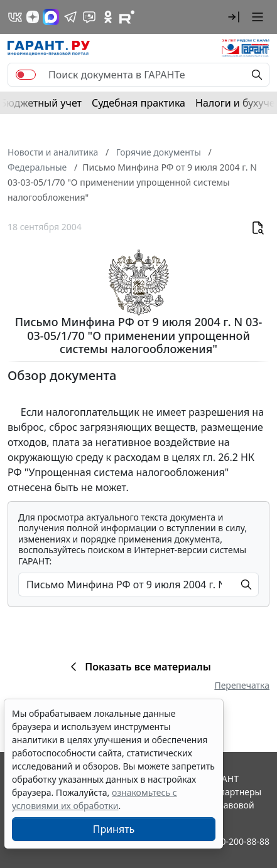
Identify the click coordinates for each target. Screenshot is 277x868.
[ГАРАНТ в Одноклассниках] (108, 17)
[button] (234, 17)
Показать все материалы (138, 667)
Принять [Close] (114, 829)
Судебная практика (138, 103)
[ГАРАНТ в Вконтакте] (15, 17)
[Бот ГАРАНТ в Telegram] (89, 17)
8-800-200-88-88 (236, 841)
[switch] (26, 75)
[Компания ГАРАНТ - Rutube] (127, 17)
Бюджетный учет (41, 103)
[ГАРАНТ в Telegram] (70, 17)
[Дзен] (33, 17)
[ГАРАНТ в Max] (51, 17)
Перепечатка (242, 685)
